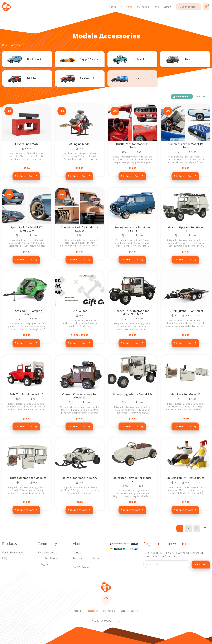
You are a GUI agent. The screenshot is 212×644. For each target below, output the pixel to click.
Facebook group (47, 552)
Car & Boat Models (14, 552)
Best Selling (183, 96)
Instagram (44, 564)
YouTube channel (48, 558)
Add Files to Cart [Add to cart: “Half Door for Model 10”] (183, 426)
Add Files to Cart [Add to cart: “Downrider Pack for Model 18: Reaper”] (77, 260)
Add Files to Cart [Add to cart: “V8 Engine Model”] (77, 176)
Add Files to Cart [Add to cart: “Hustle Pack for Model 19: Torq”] (130, 176)
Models (113, 7)
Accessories (127, 7)
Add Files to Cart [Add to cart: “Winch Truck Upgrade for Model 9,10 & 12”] (130, 343)
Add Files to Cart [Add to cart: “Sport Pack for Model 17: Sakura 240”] (24, 260)
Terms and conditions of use (87, 560)
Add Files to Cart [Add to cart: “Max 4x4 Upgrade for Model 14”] (183, 260)
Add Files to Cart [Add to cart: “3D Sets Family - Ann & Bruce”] (183, 510)
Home (6, 45)
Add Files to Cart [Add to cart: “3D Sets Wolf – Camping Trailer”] (24, 343)
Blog (156, 7)
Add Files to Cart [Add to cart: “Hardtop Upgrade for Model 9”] (24, 510)
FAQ (5, 558)
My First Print (143, 7)
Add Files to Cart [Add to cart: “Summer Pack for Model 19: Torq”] (183, 176)
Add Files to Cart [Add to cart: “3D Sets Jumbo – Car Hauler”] (183, 343)
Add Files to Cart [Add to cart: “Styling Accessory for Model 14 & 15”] (130, 260)
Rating (203, 96)
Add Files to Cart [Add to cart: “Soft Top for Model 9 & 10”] (24, 426)
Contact (167, 7)
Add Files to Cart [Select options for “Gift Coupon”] (77, 343)
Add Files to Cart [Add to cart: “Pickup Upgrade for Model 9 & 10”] (130, 426)
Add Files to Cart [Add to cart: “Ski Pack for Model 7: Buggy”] (77, 510)
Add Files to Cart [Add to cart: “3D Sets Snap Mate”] (24, 176)
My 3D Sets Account (85, 567)
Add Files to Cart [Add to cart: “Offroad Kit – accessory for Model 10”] (77, 426)
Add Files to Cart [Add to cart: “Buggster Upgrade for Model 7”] (130, 510)
